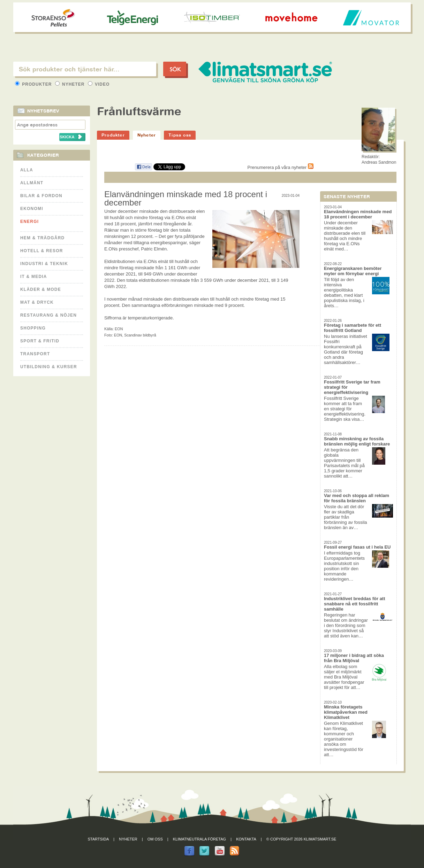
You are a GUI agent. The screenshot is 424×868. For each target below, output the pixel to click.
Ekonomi (32, 209)
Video (99, 84)
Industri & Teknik (44, 264)
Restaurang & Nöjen (48, 315)
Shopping (33, 328)
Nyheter (71, 84)
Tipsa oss (180, 135)
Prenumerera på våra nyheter (281, 167)
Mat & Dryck (37, 302)
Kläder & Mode (41, 289)
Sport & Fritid (40, 341)
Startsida (99, 839)
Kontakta (246, 839)
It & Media (34, 277)
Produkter (34, 84)
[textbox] (85, 69)
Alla (27, 170)
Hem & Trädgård (42, 238)
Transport (35, 354)
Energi (29, 222)
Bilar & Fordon (41, 196)
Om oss (155, 839)
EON (119, 329)
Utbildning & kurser (49, 367)
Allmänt (32, 183)
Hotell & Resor (42, 251)
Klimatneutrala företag (199, 839)
